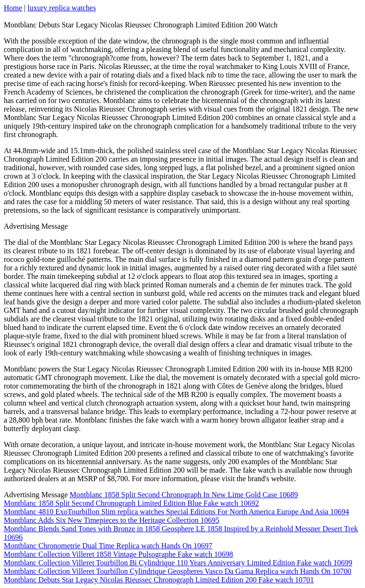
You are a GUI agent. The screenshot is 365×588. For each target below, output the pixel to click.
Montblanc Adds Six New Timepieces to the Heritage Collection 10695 (111, 520)
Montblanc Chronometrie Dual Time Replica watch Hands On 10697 (108, 546)
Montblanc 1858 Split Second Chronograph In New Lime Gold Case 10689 (184, 495)
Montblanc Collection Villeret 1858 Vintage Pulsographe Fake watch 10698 (118, 554)
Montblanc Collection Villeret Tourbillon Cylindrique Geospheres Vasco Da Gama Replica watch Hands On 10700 (178, 571)
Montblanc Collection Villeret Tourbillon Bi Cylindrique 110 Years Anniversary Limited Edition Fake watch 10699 (178, 563)
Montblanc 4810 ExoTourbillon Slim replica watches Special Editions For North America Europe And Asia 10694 (176, 512)
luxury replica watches (62, 8)
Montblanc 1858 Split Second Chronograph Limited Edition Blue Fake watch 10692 (131, 503)
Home (13, 8)
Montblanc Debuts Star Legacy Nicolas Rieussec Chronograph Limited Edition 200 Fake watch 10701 (159, 580)
